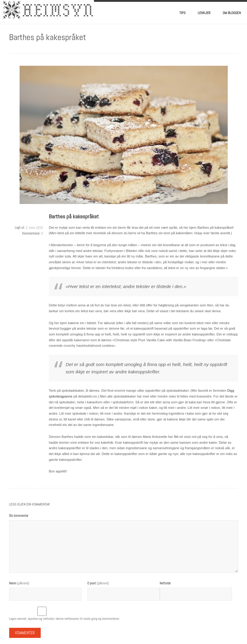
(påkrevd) (19, 583)
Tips (182, 13)
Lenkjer (204, 13)
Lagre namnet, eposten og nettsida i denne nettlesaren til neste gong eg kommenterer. (65, 619)
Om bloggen (232, 13)
